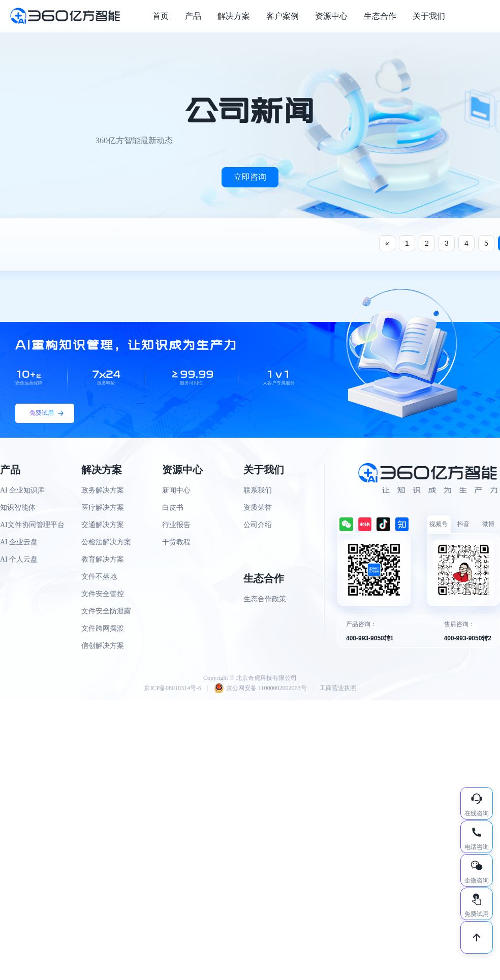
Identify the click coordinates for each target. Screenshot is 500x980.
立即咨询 (250, 177)
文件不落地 (99, 577)
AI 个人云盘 (19, 559)
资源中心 (331, 16)
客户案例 (283, 16)
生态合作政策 (265, 599)
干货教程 (176, 542)
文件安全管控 (103, 594)
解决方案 (234, 16)
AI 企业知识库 (22, 490)
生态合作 (380, 16)
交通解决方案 (103, 525)
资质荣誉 (258, 508)
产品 (193, 16)
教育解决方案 (103, 559)
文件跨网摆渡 (103, 628)
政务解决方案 (103, 490)
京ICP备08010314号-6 (173, 688)
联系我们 (258, 490)
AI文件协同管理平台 (32, 525)
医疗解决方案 (103, 508)
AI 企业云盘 (19, 542)
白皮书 (173, 508)
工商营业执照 (338, 688)
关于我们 (429, 16)
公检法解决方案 (106, 542)
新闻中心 (176, 490)
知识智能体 (18, 508)
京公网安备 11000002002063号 (260, 688)
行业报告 (176, 525)
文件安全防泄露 (106, 611)
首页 (161, 16)
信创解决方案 (103, 646)
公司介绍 (258, 525)
